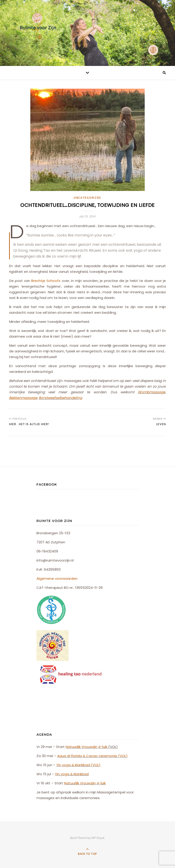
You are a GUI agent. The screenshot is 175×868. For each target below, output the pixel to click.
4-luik (102, 747)
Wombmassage (152, 392)
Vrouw (86, 747)
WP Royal (98, 838)
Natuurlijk (73, 747)
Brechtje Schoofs (46, 281)
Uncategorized (87, 198)
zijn (95, 747)
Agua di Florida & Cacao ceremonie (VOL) (92, 756)
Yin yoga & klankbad (72, 774)
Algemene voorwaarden (57, 578)
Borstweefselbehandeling (60, 398)
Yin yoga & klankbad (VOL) (78, 765)
